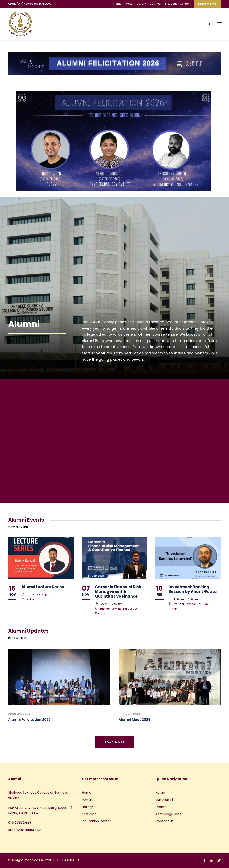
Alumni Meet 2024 (135, 720)
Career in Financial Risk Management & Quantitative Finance (118, 592)
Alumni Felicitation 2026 (29, 720)
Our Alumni (164, 800)
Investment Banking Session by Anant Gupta (193, 589)
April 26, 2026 (19, 714)
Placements (207, 4)
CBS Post (155, 4)
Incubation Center (177, 4)
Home (118, 4)
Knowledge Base (168, 814)
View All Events (18, 527)
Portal (129, 4)
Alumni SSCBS (52, 860)
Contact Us (164, 821)
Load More (115, 742)
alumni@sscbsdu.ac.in (25, 830)
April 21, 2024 (129, 714)
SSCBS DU (71, 860)
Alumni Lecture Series (43, 587)
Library (141, 4)
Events (161, 807)
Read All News (18, 638)
